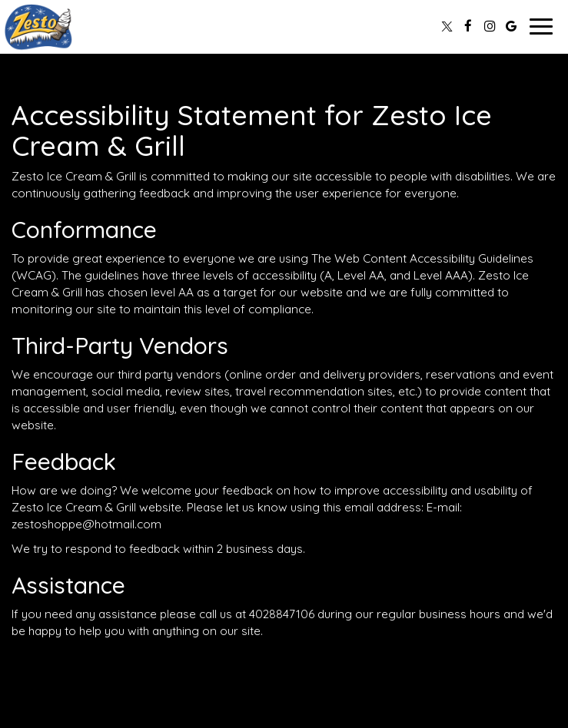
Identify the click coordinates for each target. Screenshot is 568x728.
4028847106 (282, 614)
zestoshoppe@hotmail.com (86, 524)
